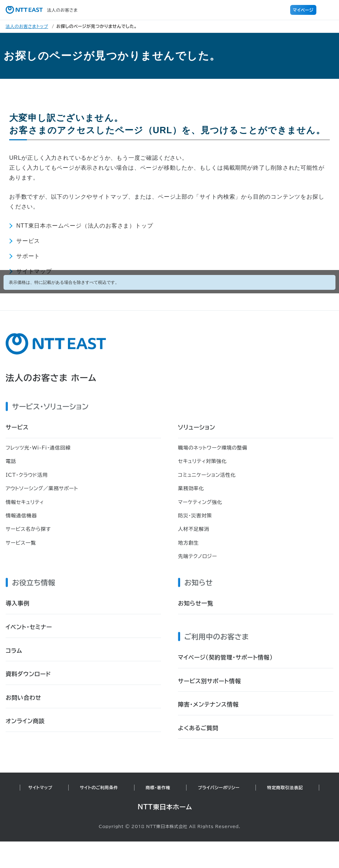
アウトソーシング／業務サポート (42, 488)
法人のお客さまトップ (27, 26)
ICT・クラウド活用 (27, 475)
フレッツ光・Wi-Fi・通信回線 (38, 448)
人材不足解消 (194, 529)
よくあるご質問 (198, 728)
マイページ (303, 10)
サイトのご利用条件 (99, 787)
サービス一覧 (21, 543)
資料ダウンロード (28, 674)
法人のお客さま (42, 10)
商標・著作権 (158, 787)
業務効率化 (191, 488)
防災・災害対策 (195, 516)
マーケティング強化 (200, 502)
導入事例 (18, 603)
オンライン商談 (25, 721)
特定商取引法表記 (285, 787)
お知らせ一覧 (196, 603)
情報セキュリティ (25, 502)
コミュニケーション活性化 (207, 475)
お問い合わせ (24, 698)
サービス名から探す (28, 529)
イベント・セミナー (29, 627)
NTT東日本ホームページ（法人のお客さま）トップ (85, 226)
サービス (28, 241)
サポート (28, 256)
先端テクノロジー (197, 556)
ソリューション (197, 427)
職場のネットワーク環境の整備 (213, 448)
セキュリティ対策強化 (202, 461)
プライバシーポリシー (219, 787)
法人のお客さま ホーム (51, 378)
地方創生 (188, 543)
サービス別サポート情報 (209, 681)
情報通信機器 (21, 516)
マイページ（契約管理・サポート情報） (225, 657)
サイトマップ (40, 787)
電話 (11, 461)
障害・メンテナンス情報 (208, 704)
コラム (14, 651)
